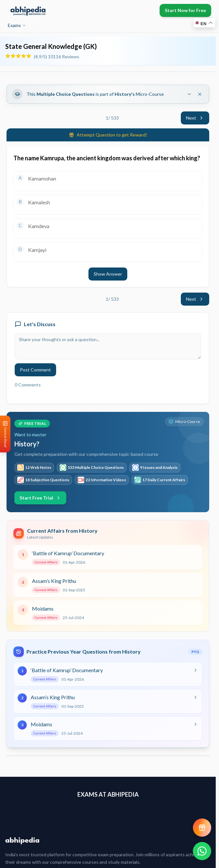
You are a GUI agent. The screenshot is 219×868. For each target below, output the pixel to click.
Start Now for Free (185, 10)
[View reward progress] (202, 828)
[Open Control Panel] (5, 434)
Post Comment (35, 370)
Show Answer (108, 274)
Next (195, 118)
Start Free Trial (40, 498)
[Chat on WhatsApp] (202, 851)
